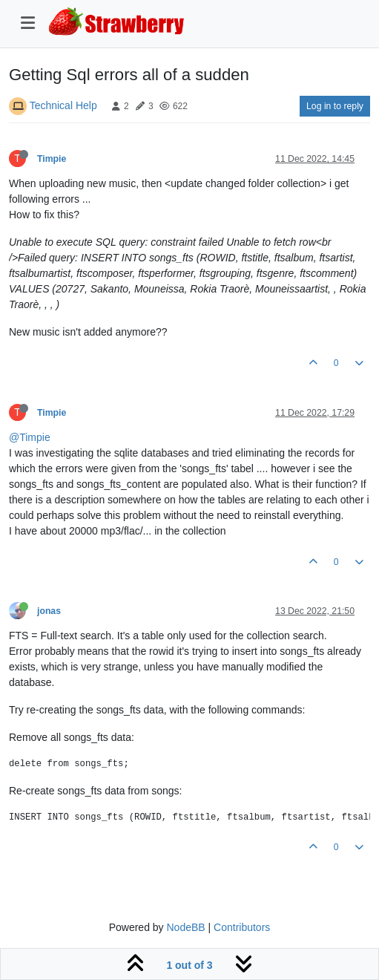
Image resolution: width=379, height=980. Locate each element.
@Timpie (30, 437)
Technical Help (63, 105)
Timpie (52, 159)
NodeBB (185, 927)
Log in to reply (335, 106)
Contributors (242, 927)
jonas (49, 611)
